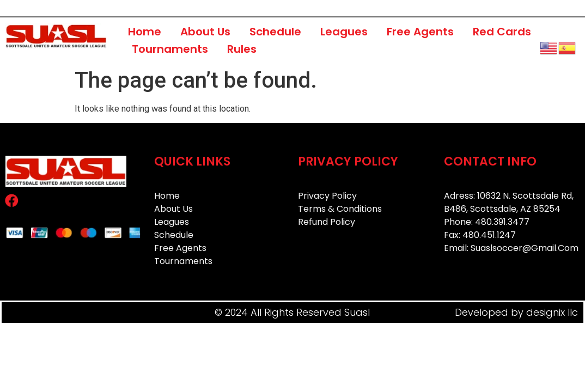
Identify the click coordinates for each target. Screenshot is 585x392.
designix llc (552, 312)
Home (145, 32)
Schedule (275, 32)
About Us (205, 32)
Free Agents (420, 32)
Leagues (344, 32)
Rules (242, 49)
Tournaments (170, 49)
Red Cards (502, 32)
